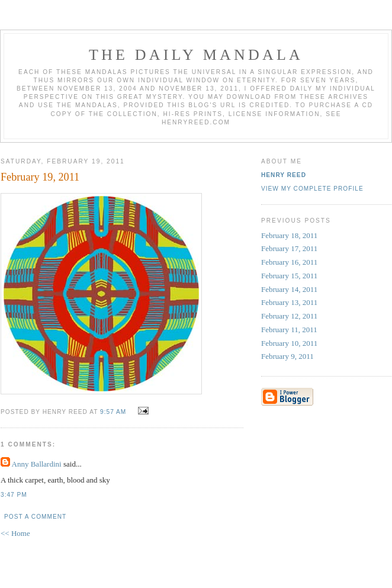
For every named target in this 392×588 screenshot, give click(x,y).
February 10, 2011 (289, 343)
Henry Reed (284, 175)
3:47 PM (14, 495)
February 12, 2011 (289, 316)
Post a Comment (35, 517)
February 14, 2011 (289, 289)
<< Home (15, 533)
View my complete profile (312, 189)
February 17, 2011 (289, 248)
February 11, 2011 (289, 330)
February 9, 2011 (287, 356)
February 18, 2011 (289, 235)
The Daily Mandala (196, 55)
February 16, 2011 (289, 262)
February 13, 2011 (289, 302)
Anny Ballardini (37, 464)
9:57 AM (113, 412)
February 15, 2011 (289, 276)
